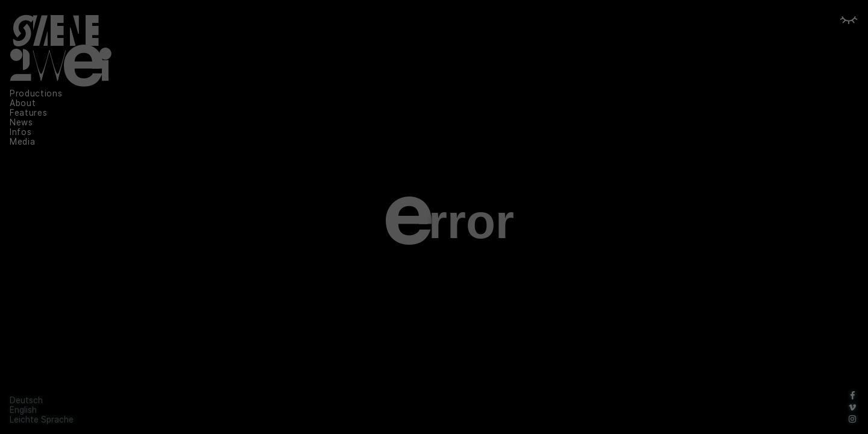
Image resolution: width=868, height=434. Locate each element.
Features (28, 113)
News (21, 122)
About (23, 103)
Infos (20, 132)
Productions (36, 93)
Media (22, 142)
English (23, 410)
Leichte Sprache (42, 420)
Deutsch (26, 400)
